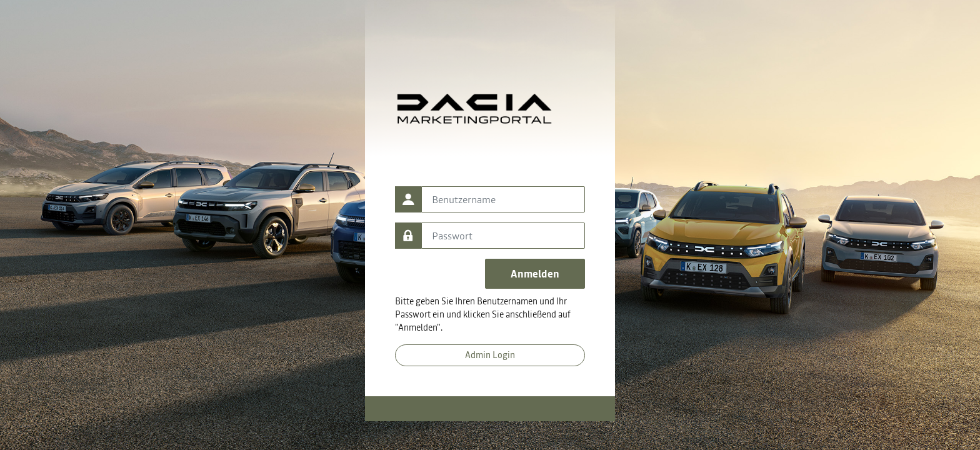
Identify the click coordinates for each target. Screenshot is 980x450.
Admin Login (490, 355)
